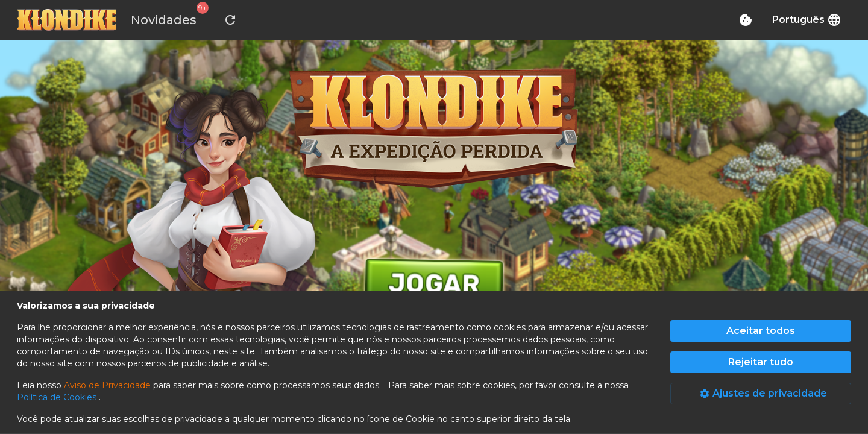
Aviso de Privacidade (107, 385)
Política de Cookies (58, 397)
